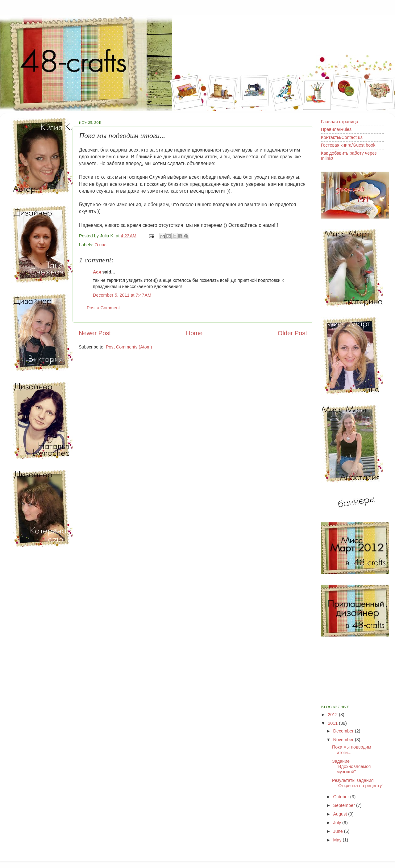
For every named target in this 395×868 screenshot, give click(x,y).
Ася (97, 272)
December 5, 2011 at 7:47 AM (122, 295)
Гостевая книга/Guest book (348, 145)
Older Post (292, 333)
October (342, 797)
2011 (333, 723)
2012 (333, 715)
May (338, 840)
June (339, 831)
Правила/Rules (336, 129)
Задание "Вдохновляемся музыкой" (351, 767)
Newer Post (95, 333)
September (345, 805)
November (344, 740)
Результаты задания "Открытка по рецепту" (358, 783)
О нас (100, 245)
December (344, 731)
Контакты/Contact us (342, 137)
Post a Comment (103, 308)
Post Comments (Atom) (129, 347)
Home (194, 333)
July (338, 823)
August (341, 814)
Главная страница (340, 122)
